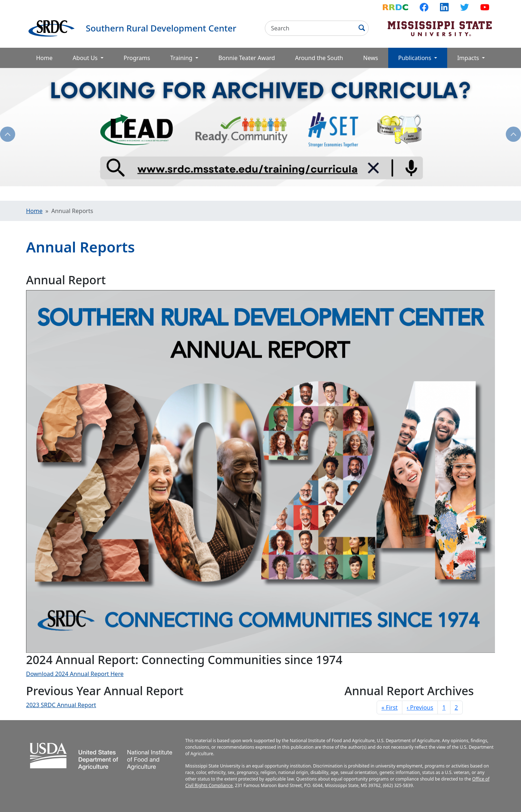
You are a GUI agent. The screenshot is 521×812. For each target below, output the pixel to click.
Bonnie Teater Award (246, 58)
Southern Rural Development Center (161, 28)
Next (513, 134)
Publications (422, 58)
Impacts (469, 58)
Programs (137, 58)
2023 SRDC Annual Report (61, 705)
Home (45, 58)
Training (182, 58)
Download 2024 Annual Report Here (75, 674)
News (371, 58)
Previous (8, 134)
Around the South (319, 58)
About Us (86, 58)
